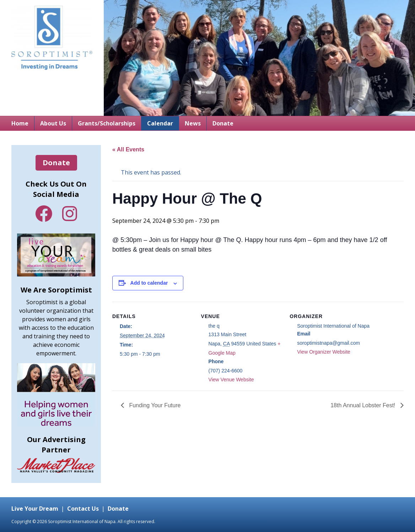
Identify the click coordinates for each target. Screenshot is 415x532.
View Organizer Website (324, 352)
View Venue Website (231, 380)
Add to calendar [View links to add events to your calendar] (149, 283)
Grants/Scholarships (107, 123)
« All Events (128, 149)
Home (20, 123)
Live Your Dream (35, 509)
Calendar (160, 123)
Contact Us (83, 509)
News (193, 123)
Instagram (70, 214)
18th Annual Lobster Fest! (364, 405)
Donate (223, 123)
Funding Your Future (154, 405)
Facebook (44, 214)
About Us (53, 123)
